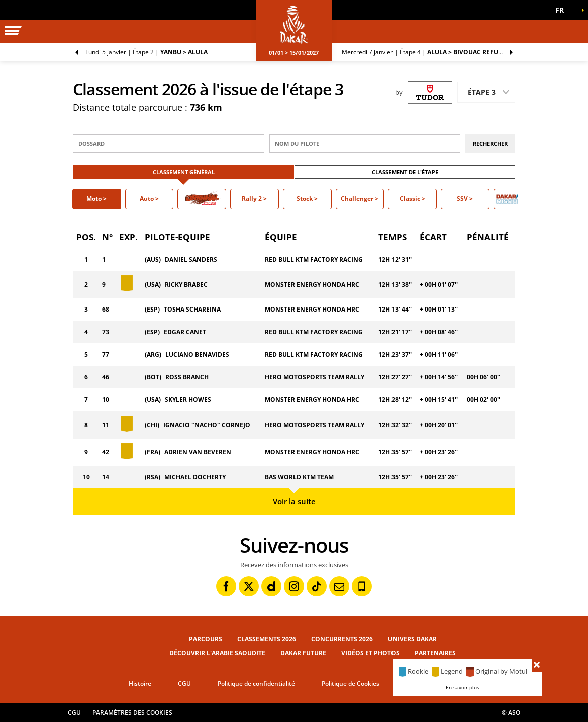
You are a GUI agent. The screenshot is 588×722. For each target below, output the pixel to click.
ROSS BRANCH (187, 377)
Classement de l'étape (405, 172)
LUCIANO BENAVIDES (197, 354)
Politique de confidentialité (256, 684)
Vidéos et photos (370, 653)
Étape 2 (146, 52)
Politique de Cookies (351, 684)
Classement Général (184, 172)
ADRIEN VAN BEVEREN (198, 452)
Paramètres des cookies (132, 713)
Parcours (206, 639)
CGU (184, 684)
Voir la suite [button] (294, 501)
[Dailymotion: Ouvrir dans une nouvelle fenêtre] (271, 586)
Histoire (140, 684)
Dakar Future (303, 653)
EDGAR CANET (185, 332)
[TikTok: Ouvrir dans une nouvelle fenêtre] (317, 586)
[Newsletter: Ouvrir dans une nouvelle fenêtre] (339, 586)
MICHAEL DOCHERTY (195, 477)
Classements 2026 (267, 639)
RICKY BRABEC (186, 285)
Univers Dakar (412, 639)
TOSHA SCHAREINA (192, 309)
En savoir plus (463, 687)
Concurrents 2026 (342, 639)
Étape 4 (424, 52)
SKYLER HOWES (188, 400)
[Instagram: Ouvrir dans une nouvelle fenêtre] (294, 586)
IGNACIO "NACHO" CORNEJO (207, 425)
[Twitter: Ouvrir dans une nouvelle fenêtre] (249, 586)
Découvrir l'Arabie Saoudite (217, 653)
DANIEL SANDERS (191, 260)
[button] (563, 10)
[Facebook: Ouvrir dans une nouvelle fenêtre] (226, 586)
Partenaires (435, 653)
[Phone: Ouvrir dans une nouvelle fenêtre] (362, 586)
